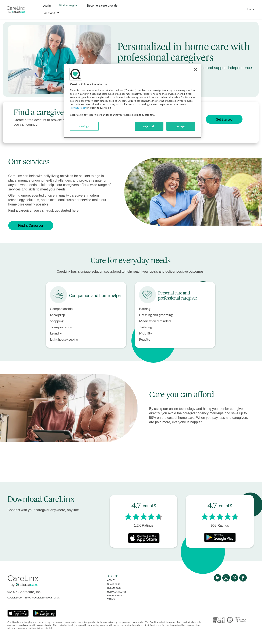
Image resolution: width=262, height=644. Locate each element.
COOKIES (12, 598)
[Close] (195, 69)
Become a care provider (103, 6)
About (111, 580)
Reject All (149, 126)
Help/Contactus (117, 592)
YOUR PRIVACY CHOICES (30, 598)
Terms (111, 599)
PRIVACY (48, 598)
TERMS (56, 598)
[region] (132, 101)
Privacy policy (116, 596)
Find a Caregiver (31, 226)
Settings (84, 126)
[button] (51, 13)
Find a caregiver (69, 5)
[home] (16, 9)
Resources (114, 588)
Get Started (224, 119)
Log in (47, 6)
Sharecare (114, 584)
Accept (181, 126)
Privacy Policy (79, 108)
